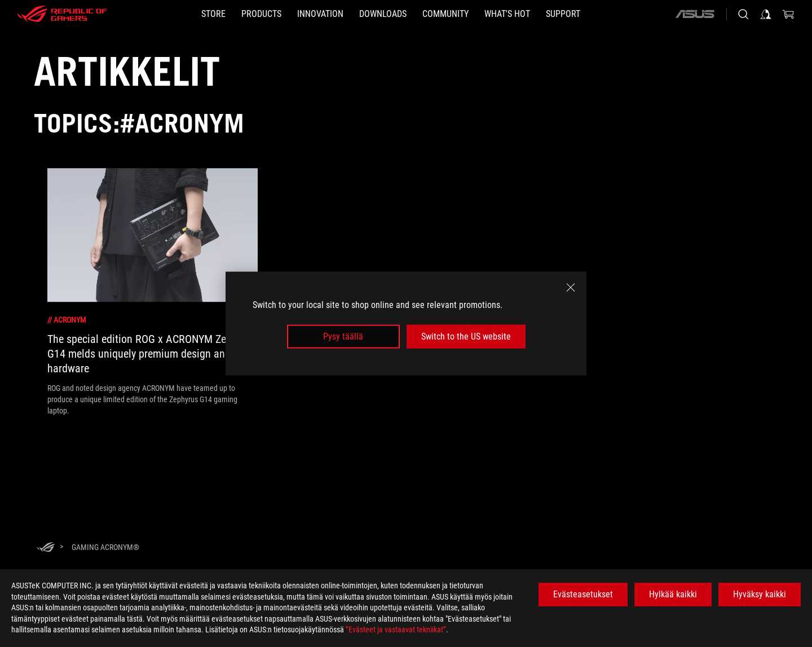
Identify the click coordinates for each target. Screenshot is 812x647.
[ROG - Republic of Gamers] (62, 14)
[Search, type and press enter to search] (743, 14)
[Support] (563, 14)
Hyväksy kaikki (760, 594)
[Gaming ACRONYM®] (105, 547)
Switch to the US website (466, 336)
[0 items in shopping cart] (788, 14)
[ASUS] (695, 14)
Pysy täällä (343, 336)
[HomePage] (46, 548)
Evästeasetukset (583, 594)
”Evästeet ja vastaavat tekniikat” (396, 630)
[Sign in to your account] (766, 14)
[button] (261, 14)
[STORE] (213, 14)
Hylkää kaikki (673, 594)
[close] (571, 287)
